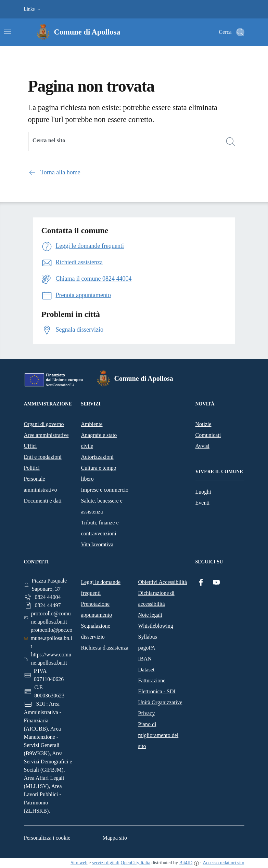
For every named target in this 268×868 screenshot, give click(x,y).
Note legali (150, 615)
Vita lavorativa (97, 544)
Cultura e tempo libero (99, 473)
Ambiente (92, 424)
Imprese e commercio (105, 490)
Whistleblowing (156, 626)
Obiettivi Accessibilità (163, 582)
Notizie (203, 424)
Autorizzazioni (97, 457)
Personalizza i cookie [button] (47, 838)
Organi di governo (44, 424)
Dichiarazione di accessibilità (156, 598)
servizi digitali (106, 863)
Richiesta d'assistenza (105, 648)
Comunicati (208, 435)
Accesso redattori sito (223, 863)
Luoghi (203, 492)
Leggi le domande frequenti (101, 587)
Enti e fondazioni (43, 457)
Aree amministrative (46, 435)
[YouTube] (216, 582)
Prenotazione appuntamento (97, 609)
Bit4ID (186, 863)
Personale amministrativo (41, 484)
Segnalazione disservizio (96, 631)
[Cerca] (231, 142)
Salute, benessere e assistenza (102, 506)
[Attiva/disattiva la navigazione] (8, 31)
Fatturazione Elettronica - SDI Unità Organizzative (160, 691)
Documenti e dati (43, 501)
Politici (32, 468)
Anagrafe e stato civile (99, 440)
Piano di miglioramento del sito (158, 735)
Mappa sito (115, 838)
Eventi (203, 503)
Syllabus (148, 637)
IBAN (145, 659)
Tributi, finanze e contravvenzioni (100, 528)
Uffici (30, 446)
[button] (33, 9)
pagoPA (147, 648)
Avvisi (202, 446)
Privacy (147, 713)
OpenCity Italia (136, 863)
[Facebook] (201, 582)
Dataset (146, 670)
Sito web (79, 863)
